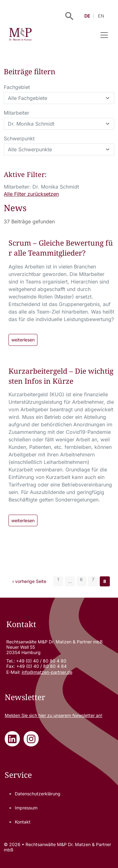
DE (87, 16)
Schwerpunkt (19, 138)
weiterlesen (23, 340)
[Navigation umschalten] (104, 35)
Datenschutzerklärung (38, 794)
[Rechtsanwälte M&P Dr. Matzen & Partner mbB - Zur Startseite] (20, 35)
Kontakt (23, 822)
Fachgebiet (17, 87)
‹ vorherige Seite (29, 581)
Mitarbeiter (17, 113)
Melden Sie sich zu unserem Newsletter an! (53, 715)
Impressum (26, 808)
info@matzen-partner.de (47, 672)
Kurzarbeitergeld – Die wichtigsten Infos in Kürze (61, 376)
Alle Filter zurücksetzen (31, 194)
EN (101, 16)
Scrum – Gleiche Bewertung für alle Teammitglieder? (61, 248)
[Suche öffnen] (69, 16)
